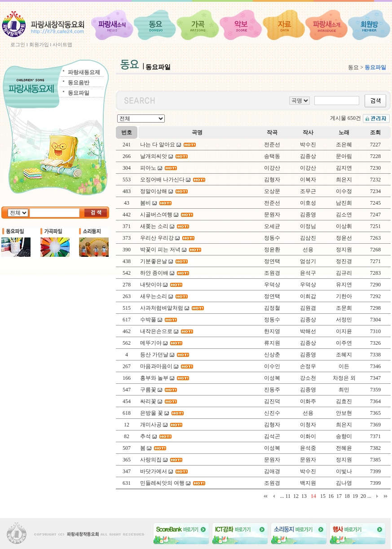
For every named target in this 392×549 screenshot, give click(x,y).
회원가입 (39, 44)
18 (347, 496)
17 (339, 496)
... (282, 496)
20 (363, 496)
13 (304, 496)
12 (296, 496)
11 (288, 496)
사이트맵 (62, 44)
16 (331, 496)
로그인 (18, 44)
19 (355, 496)
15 (323, 496)
